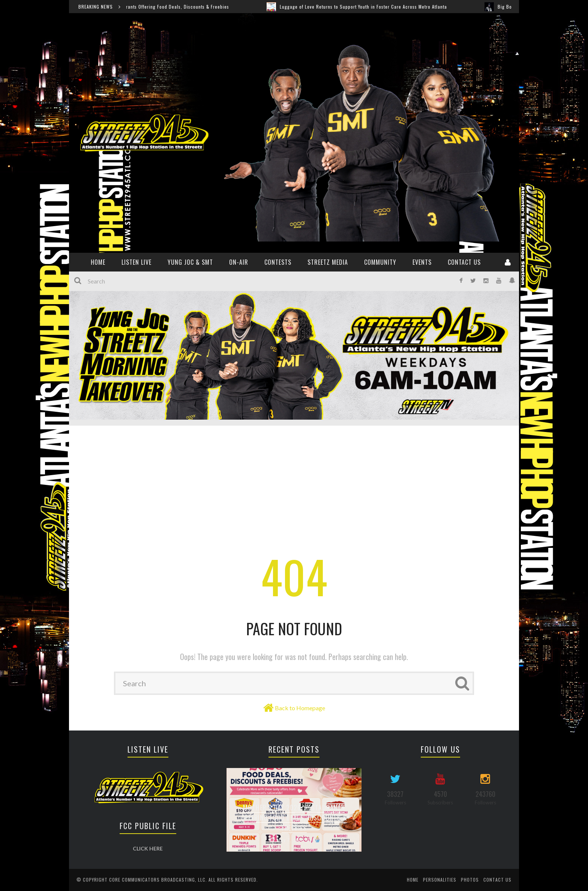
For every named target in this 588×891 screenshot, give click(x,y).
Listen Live (136, 262)
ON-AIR (239, 262)
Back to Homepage (300, 708)
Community (380, 262)
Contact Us (464, 262)
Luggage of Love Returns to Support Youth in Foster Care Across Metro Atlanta (371, 7)
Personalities (440, 880)
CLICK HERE (148, 848)
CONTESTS (278, 262)
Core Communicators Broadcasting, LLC (157, 880)
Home (413, 880)
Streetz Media (328, 262)
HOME (98, 262)
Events (422, 262)
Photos (470, 880)
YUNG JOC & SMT (190, 262)
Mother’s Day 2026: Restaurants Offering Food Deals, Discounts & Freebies (156, 7)
